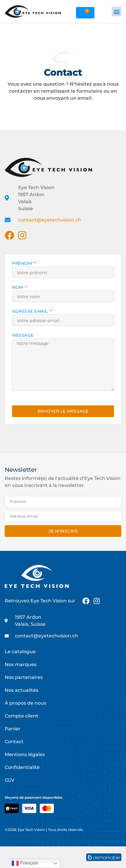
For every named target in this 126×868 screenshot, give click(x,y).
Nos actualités (21, 690)
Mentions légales (25, 754)
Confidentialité (22, 767)
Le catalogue (20, 652)
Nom (18, 288)
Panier (13, 729)
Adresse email (31, 312)
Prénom (23, 264)
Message (23, 336)
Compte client (21, 716)
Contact (14, 742)
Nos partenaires (24, 677)
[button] (116, 12)
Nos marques (21, 664)
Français (25, 863)
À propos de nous (25, 703)
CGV (10, 780)
